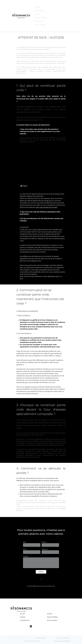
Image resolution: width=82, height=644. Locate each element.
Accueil (22, 614)
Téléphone (45, 549)
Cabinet (37, 7)
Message (26, 556)
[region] (41, 167)
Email (25, 549)
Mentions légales (41, 638)
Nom (25, 542)
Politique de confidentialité (62, 641)
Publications (39, 21)
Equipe (37, 14)
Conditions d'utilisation (63, 638)
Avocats (50, 614)
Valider (41, 572)
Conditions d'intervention (32, 641)
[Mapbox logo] (24, 186)
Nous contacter (40, 25)
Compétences (40, 11)
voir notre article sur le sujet (47, 207)
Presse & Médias (40, 18)
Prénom (44, 542)
